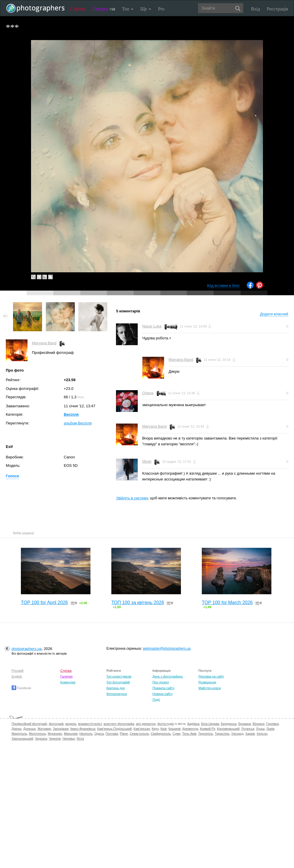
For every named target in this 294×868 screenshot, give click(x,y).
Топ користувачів (119, 676)
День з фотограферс (168, 676)
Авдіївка (193, 724)
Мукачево (55, 734)
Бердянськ (229, 724)
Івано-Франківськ (83, 729)
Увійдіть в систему (132, 498)
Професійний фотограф (29, 724)
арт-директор (146, 724)
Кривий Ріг (208, 729)
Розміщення (207, 682)
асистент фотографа (119, 724)
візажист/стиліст (90, 724)
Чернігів (55, 739)
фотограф (56, 724)
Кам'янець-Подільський (114, 729)
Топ (128, 9)
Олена (148, 393)
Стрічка (78, 9)
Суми (176, 734)
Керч (155, 729)
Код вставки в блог (223, 286)
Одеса (99, 734)
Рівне (124, 734)
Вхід (256, 9)
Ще (146, 9)
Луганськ (248, 729)
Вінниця (259, 724)
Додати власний (274, 314)
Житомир (44, 729)
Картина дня (116, 688)
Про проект (161, 682)
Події (156, 700)
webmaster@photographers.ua (167, 649)
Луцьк (260, 729)
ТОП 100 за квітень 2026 (138, 603)
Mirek (147, 461)
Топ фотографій (118, 682)
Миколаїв (71, 734)
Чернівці (69, 739)
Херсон (262, 734)
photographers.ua (27, 649)
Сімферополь (161, 734)
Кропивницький (228, 729)
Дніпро (17, 729)
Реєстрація (277, 9)
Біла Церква (210, 724)
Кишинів (175, 729)
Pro (161, 9)
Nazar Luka (152, 326)
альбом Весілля (78, 423)
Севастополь (139, 734)
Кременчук (190, 729)
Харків (250, 734)
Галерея (104, 9)
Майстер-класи (209, 688)
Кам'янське (142, 729)
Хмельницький (22, 739)
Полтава (112, 734)
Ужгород (237, 734)
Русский (18, 671)
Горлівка (272, 724)
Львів (270, 729)
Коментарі (68, 682)
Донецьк (29, 729)
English (17, 676)
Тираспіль (222, 734)
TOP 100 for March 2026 (227, 603)
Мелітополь (38, 734)
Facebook (21, 688)
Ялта (80, 739)
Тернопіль (206, 734)
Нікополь (86, 734)
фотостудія (166, 724)
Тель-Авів (189, 734)
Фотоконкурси (117, 694)
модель (71, 724)
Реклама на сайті (211, 676)
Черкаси (41, 739)
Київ (163, 729)
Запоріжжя (61, 729)
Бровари (245, 724)
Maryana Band (44, 343)
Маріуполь (19, 734)
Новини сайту (163, 694)
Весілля (71, 414)
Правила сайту (164, 688)
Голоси (12, 476)
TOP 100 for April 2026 (44, 603)
